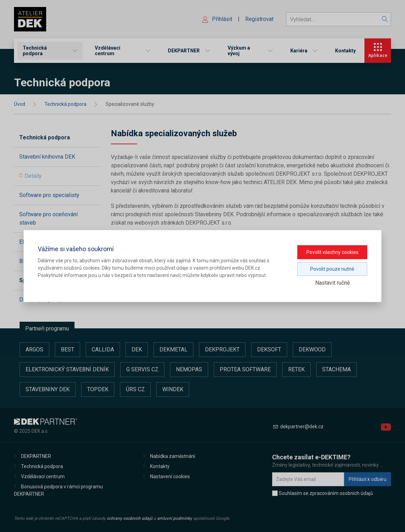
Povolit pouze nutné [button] (332, 269)
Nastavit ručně (332, 283)
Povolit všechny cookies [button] (332, 252)
